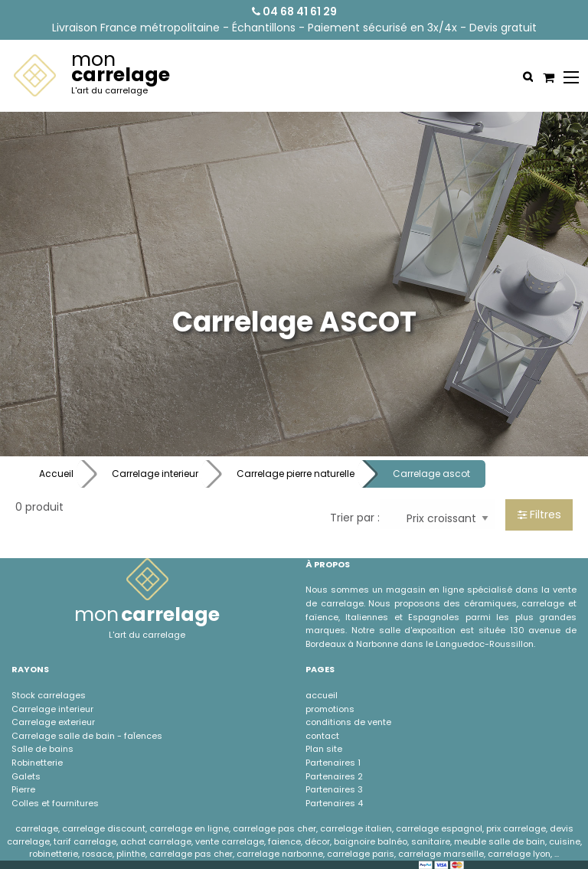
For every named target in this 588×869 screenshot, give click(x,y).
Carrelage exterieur (53, 722)
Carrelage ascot (431, 474)
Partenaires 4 (334, 803)
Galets (26, 776)
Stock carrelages (49, 695)
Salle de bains (42, 749)
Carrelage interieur (155, 474)
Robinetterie (37, 763)
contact (322, 736)
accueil (322, 695)
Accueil (56, 474)
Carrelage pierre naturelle (296, 474)
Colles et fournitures (55, 803)
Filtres (539, 515)
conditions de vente (348, 722)
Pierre (23, 789)
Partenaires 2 (334, 776)
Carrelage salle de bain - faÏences (87, 736)
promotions (330, 709)
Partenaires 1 (333, 763)
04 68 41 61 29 (294, 11)
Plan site (324, 749)
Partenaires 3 (334, 789)
